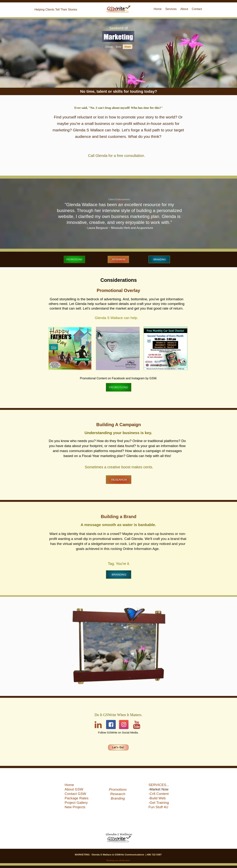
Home (69, 785)
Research (118, 794)
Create (109, 47)
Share (128, 47)
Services (171, 9)
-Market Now (158, 789)
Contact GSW (75, 794)
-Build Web (157, 798)
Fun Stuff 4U (158, 807)
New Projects (75, 807)
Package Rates (77, 798)
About (184, 9)
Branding (118, 798)
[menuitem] (78, 785)
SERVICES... (159, 785)
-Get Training (159, 803)
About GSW (74, 789)
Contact (197, 9)
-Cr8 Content (159, 794)
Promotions (118, 790)
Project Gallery (76, 803)
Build (119, 47)
